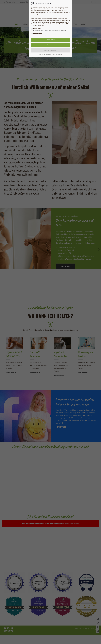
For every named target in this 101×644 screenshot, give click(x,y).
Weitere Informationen (57, 55)
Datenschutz (42, 55)
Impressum (48, 55)
